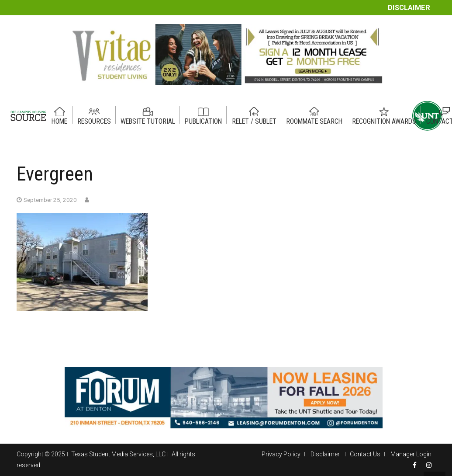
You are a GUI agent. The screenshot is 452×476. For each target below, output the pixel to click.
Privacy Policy (281, 454)
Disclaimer (409, 8)
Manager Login (411, 454)
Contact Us (365, 454)
